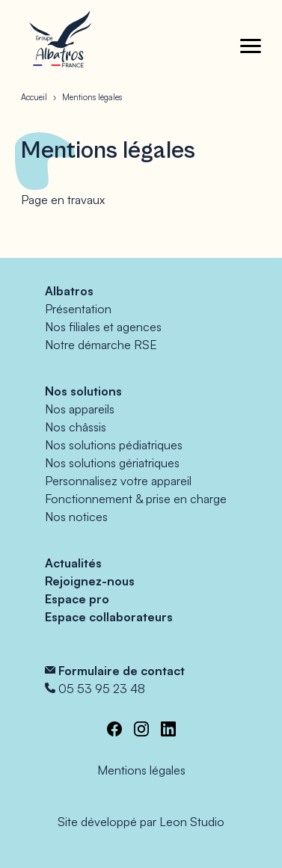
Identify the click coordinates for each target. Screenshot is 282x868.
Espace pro (77, 599)
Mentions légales (141, 770)
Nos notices (76, 517)
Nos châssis (76, 427)
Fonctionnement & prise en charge (136, 499)
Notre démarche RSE (101, 345)
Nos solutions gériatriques (112, 463)
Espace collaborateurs (109, 617)
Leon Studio (192, 822)
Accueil (34, 97)
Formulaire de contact (122, 671)
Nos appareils (80, 409)
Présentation (78, 309)
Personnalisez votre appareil (118, 481)
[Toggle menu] (251, 46)
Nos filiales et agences (103, 327)
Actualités (73, 563)
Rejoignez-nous (90, 581)
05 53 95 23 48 (102, 689)
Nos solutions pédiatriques (114, 445)
